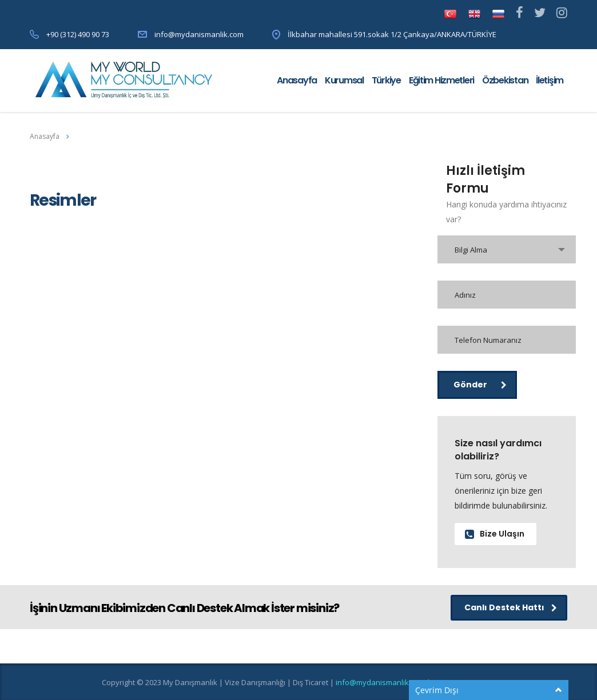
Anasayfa (297, 80)
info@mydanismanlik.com (199, 34)
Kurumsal (344, 80)
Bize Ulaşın (495, 534)
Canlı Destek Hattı (511, 607)
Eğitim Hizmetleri (441, 80)
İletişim (550, 80)
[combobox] (507, 249)
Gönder (480, 385)
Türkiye (386, 80)
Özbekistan (505, 80)
